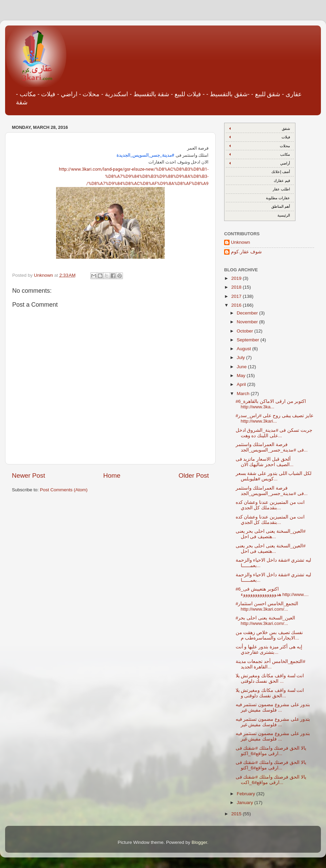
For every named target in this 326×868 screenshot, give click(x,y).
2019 (237, 278)
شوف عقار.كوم (246, 252)
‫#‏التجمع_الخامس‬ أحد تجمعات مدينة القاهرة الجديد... (270, 664)
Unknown (240, 242)
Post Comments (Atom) (64, 490)
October (246, 331)
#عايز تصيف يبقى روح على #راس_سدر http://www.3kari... (275, 418)
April (242, 384)
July (241, 358)
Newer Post (29, 475)
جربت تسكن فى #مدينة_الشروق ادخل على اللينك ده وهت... (274, 433)
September (249, 340)
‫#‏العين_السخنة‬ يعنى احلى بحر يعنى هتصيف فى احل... (271, 534)
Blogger (199, 842)
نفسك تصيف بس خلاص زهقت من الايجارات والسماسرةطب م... (269, 635)
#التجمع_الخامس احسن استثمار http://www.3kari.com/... (267, 606)
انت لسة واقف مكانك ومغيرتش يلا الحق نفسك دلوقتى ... (270, 678)
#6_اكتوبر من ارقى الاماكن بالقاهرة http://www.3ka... (271, 404)
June (242, 367)
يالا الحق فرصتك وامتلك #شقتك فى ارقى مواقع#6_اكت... (271, 780)
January (246, 803)
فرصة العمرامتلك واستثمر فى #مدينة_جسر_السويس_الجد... (272, 447)
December (248, 313)
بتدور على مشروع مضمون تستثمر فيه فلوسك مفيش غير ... (273, 707)
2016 (237, 305)
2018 (237, 287)
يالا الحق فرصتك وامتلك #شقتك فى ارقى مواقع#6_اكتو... (271, 751)
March (244, 394)
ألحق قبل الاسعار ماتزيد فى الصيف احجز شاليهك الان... (265, 462)
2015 (237, 814)
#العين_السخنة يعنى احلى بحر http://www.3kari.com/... (265, 621)
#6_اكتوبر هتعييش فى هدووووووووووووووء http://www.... (272, 592)
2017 (237, 296)
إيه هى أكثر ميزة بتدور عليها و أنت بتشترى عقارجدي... (269, 650)
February (247, 794)
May (242, 376)
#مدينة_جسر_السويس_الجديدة (145, 155)
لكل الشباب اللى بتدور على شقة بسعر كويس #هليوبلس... (274, 476)
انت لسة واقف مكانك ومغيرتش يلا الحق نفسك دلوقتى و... (270, 693)
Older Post (194, 475)
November (248, 322)
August (244, 349)
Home (112, 475)
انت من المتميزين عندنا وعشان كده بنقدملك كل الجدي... (270, 505)
